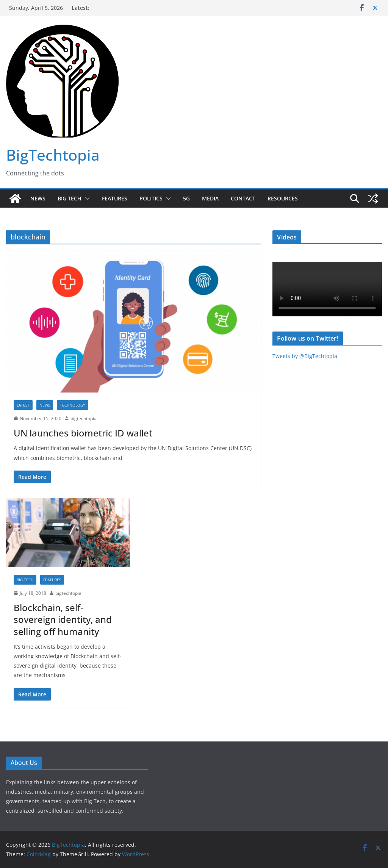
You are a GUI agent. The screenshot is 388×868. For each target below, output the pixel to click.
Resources (283, 198)
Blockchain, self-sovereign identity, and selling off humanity (63, 619)
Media (210, 198)
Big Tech (70, 198)
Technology (73, 405)
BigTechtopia (53, 155)
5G (186, 198)
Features (115, 198)
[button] (86, 199)
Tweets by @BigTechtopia (305, 356)
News (38, 198)
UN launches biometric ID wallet (83, 433)
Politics (151, 198)
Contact (243, 198)
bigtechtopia (84, 418)
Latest (23, 405)
